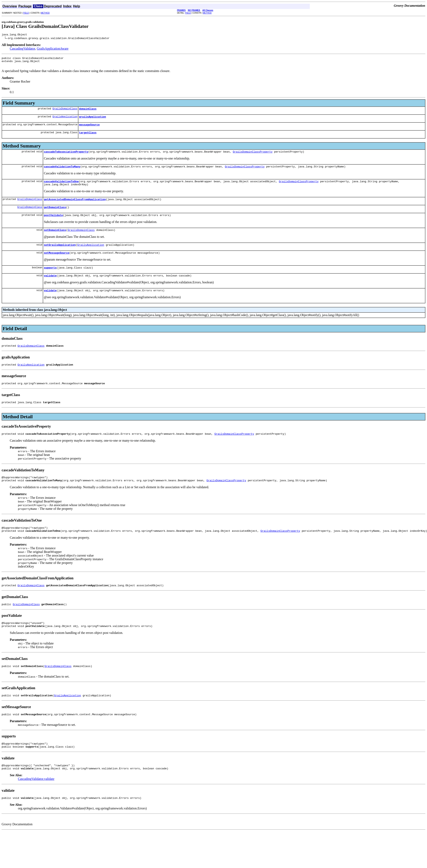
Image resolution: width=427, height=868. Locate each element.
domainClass (88, 112)
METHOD (45, 13)
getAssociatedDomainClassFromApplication (75, 207)
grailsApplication (93, 120)
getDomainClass (55, 216)
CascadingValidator (22, 49)
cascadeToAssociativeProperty (66, 157)
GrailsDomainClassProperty (253, 157)
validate (50, 288)
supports (50, 279)
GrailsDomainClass (65, 112)
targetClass (88, 137)
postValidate (53, 224)
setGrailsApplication (60, 255)
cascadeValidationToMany (62, 173)
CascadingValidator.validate (36, 804)
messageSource (89, 129)
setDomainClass (55, 240)
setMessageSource (56, 264)
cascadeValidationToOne (61, 188)
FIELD (26, 13)
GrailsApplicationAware (53, 49)
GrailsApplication (65, 120)
